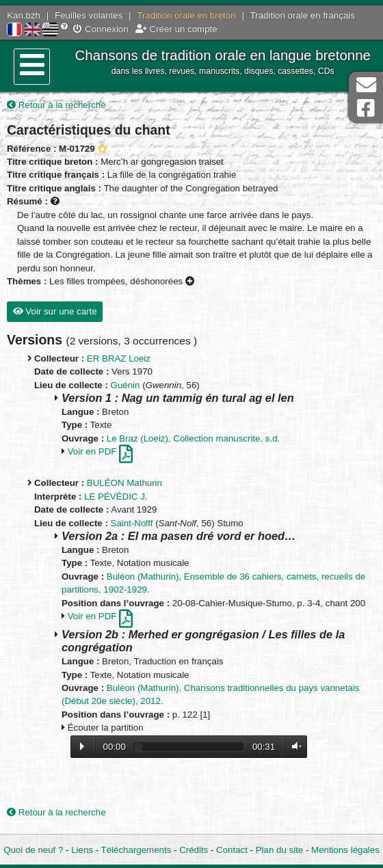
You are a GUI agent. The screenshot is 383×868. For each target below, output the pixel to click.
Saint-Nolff (132, 523)
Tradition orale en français (303, 15)
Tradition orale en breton (186, 15)
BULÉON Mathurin (124, 483)
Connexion (101, 29)
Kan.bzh (24, 15)
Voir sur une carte (55, 311)
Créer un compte (176, 29)
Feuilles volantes (89, 15)
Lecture (82, 746)
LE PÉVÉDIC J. (116, 497)
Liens (82, 850)
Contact (232, 850)
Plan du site (279, 850)
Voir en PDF (100, 451)
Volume (293, 747)
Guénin (126, 385)
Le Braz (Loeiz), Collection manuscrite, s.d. (194, 438)
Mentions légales (345, 850)
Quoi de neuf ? (33, 850)
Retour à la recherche (56, 105)
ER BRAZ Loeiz (119, 358)
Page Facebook (366, 108)
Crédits (194, 850)
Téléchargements (136, 850)
